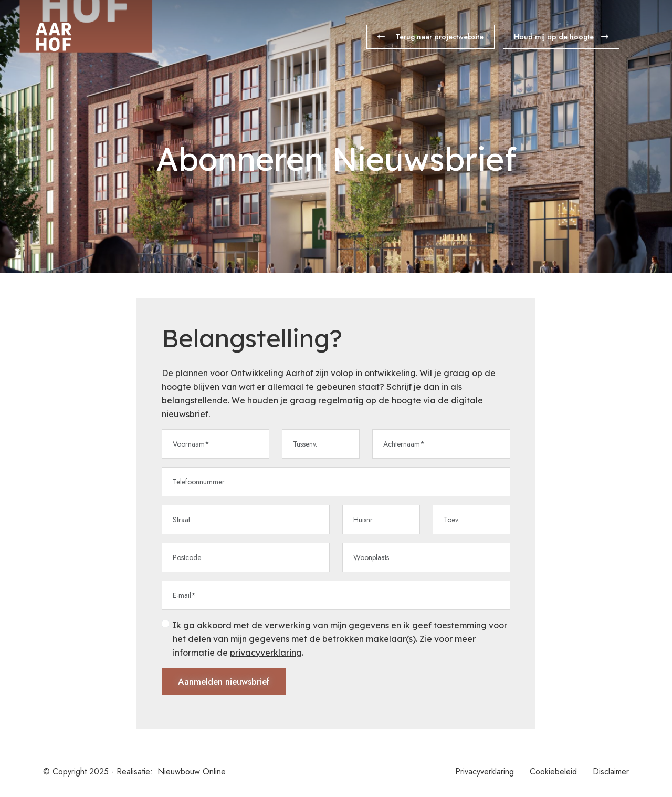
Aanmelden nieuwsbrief (228, 688)
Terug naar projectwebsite (430, 37)
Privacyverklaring (485, 779)
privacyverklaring (266, 657)
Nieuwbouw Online (192, 779)
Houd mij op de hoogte (561, 37)
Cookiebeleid (553, 779)
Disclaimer (611, 779)
